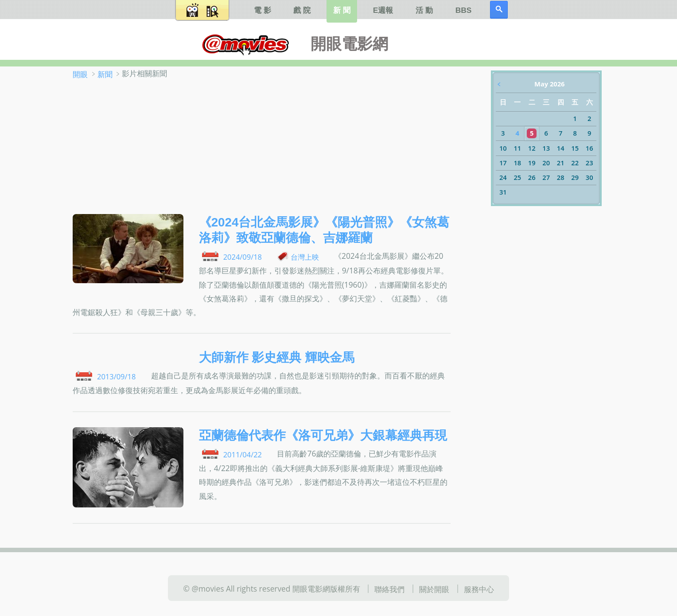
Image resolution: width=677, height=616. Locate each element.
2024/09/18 (243, 257)
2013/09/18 (116, 376)
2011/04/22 (243, 454)
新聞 (105, 74)
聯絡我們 (389, 589)
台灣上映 (305, 257)
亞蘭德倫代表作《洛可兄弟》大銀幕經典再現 (323, 435)
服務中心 (479, 589)
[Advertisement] (262, 148)
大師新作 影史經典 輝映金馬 (277, 357)
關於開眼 (434, 589)
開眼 (80, 74)
